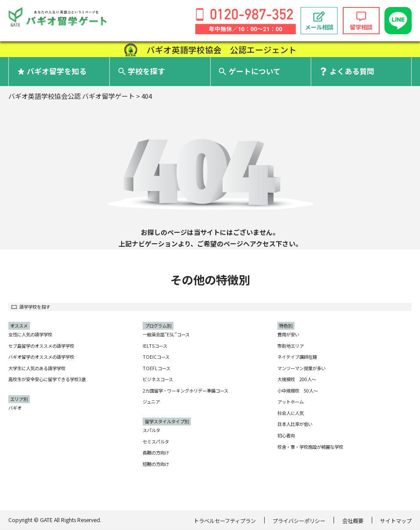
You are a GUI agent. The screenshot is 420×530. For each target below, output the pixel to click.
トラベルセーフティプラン (225, 521)
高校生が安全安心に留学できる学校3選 (47, 379)
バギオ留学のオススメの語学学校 (41, 357)
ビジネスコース (158, 379)
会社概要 (353, 521)
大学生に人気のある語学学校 (37, 368)
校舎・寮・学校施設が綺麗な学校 (310, 447)
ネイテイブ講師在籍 (297, 357)
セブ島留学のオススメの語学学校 (41, 346)
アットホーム (291, 402)
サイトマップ (396, 521)
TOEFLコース (156, 368)
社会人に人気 (291, 413)
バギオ (15, 408)
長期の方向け (156, 452)
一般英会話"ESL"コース (166, 334)
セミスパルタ (156, 442)
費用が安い (288, 334)
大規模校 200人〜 (297, 379)
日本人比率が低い (295, 424)
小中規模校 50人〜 (298, 391)
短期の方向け (156, 464)
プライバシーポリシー (299, 521)
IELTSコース (155, 346)
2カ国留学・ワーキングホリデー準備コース (185, 391)
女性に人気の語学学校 (30, 334)
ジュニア (151, 402)
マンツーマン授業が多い (302, 368)
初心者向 (286, 435)
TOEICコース (156, 357)
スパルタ (151, 430)
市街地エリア (291, 346)
